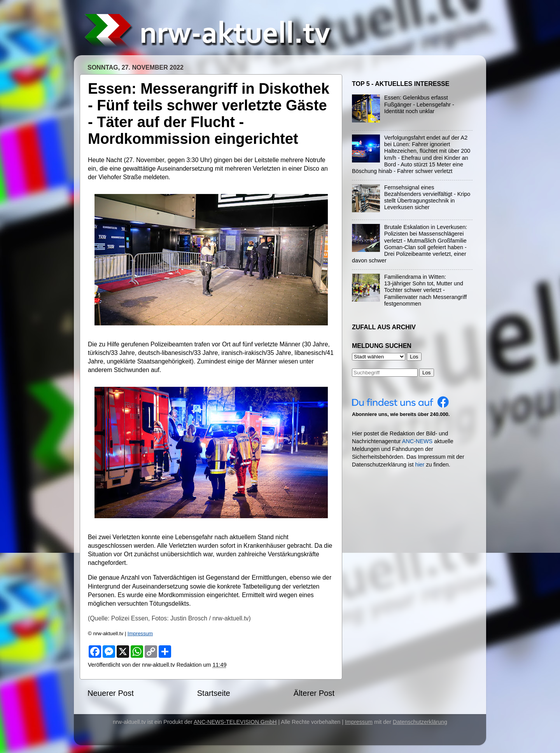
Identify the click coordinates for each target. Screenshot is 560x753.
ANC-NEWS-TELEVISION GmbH (235, 722)
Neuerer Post (111, 693)
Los (427, 373)
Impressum (140, 633)
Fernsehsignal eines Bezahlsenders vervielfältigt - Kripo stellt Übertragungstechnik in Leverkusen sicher (427, 197)
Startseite (214, 693)
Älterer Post (314, 693)
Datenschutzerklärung (420, 722)
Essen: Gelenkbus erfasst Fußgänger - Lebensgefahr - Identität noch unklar (419, 104)
